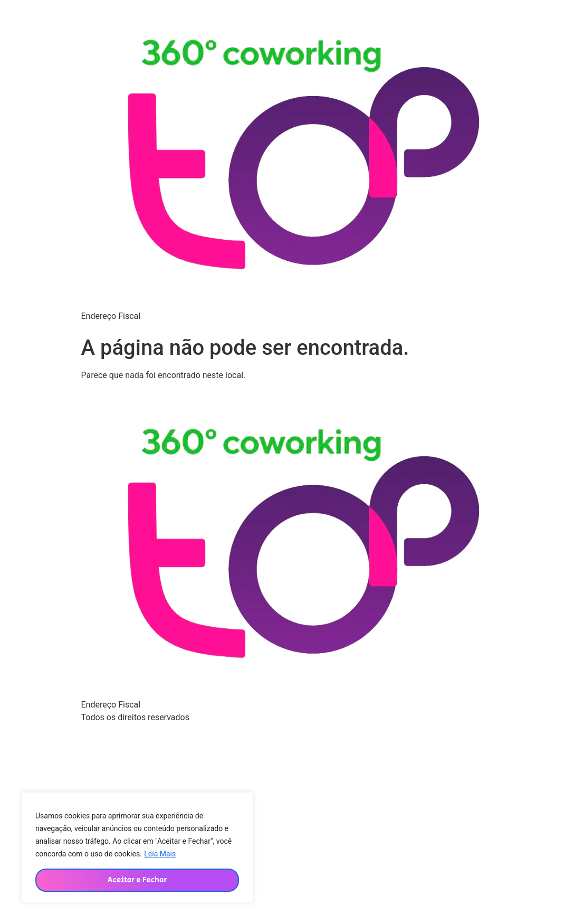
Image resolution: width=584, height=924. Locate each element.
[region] (137, 847)
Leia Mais (160, 854)
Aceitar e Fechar (137, 880)
